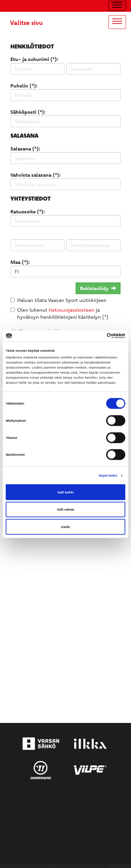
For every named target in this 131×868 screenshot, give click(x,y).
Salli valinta (65, 510)
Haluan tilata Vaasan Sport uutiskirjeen (62, 300)
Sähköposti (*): (28, 112)
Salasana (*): (25, 149)
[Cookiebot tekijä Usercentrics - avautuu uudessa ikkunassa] (96, 336)
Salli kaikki (65, 492)
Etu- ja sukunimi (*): (34, 59)
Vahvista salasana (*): (35, 175)
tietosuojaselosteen (72, 310)
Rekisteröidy (98, 288)
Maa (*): (20, 262)
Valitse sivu (26, 23)
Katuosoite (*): (28, 212)
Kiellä (66, 527)
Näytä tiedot (108, 476)
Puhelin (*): (24, 86)
